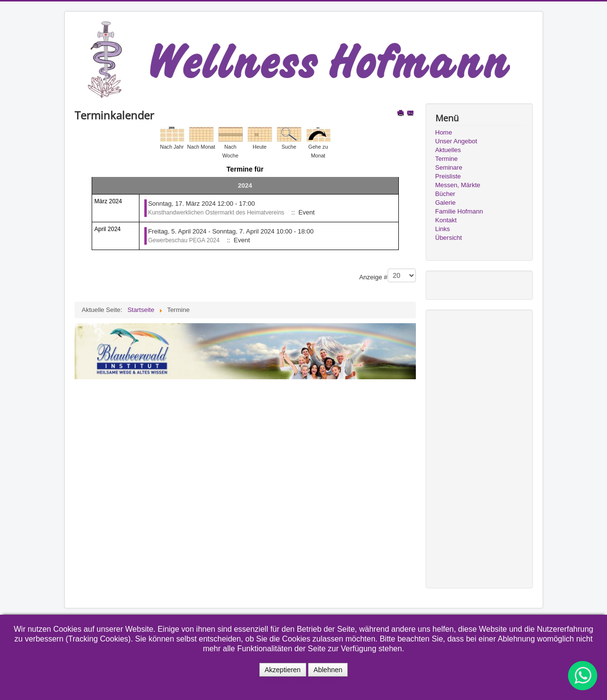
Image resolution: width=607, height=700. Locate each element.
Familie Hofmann (459, 211)
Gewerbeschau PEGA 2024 (184, 240)
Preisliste (448, 176)
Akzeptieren (283, 670)
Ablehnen (328, 670)
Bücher (445, 194)
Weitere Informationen (301, 682)
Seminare (449, 167)
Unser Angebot (456, 141)
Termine (447, 159)
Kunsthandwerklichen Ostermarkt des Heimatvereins (216, 213)
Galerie (446, 203)
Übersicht (449, 238)
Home (444, 132)
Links (443, 229)
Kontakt (446, 220)
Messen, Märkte (458, 185)
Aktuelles (448, 150)
